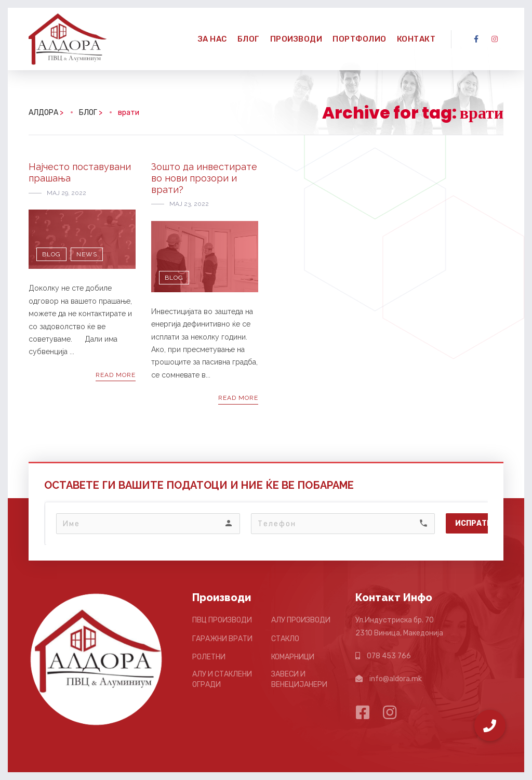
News (87, 254)
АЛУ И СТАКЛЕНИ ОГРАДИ (222, 679)
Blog (51, 254)
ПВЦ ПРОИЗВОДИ (222, 620)
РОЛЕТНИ (209, 657)
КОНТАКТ (416, 39)
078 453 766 (389, 656)
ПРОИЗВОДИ (296, 39)
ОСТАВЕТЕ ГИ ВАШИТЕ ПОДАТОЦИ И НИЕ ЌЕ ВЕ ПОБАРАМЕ (199, 485)
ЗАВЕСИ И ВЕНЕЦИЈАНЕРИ (299, 679)
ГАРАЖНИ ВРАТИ (222, 639)
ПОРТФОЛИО (360, 39)
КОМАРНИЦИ (293, 657)
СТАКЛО (285, 639)
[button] (490, 725)
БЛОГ (249, 39)
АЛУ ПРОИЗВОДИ (301, 620)
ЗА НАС (212, 39)
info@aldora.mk (396, 679)
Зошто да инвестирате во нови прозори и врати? (204, 178)
